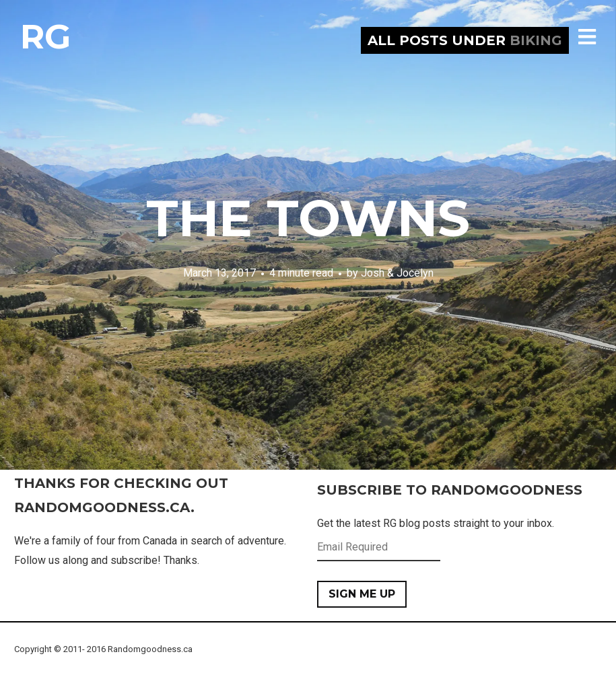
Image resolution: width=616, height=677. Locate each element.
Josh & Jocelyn (397, 273)
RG (45, 37)
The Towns (308, 218)
